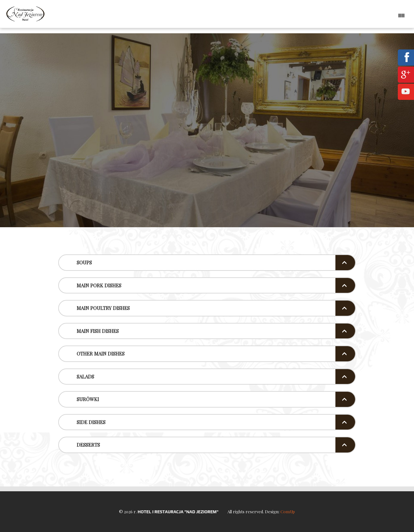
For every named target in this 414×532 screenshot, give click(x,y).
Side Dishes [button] (91, 422)
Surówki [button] (88, 399)
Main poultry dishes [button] (103, 308)
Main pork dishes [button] (99, 285)
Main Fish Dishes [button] (98, 331)
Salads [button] (85, 377)
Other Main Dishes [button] (101, 354)
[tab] (207, 263)
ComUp (288, 511)
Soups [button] (84, 262)
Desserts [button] (88, 445)
